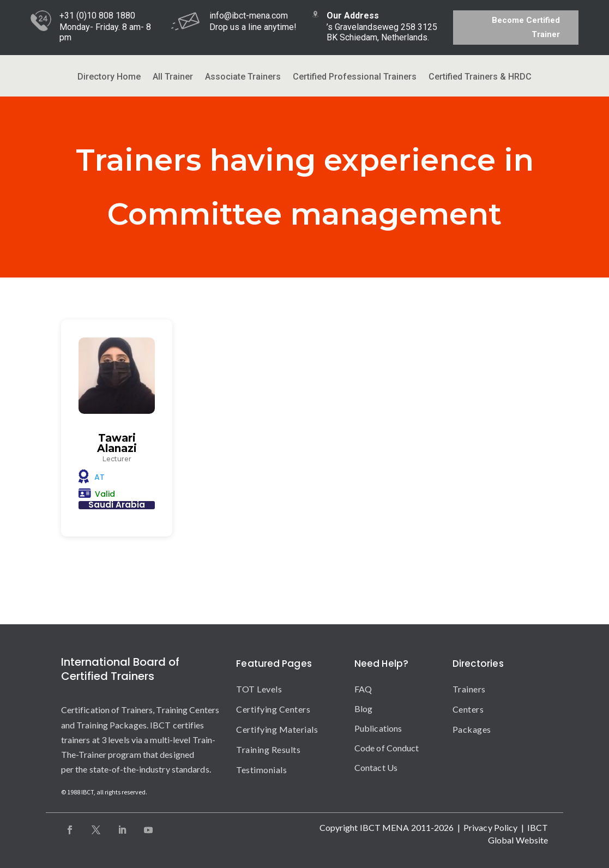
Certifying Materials (277, 729)
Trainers (469, 689)
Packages (472, 729)
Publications (378, 728)
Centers (468, 709)
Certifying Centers (273, 709)
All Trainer (173, 77)
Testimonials (261, 770)
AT (100, 477)
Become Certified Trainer (526, 27)
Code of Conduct (387, 748)
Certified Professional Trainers (355, 77)
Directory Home (109, 77)
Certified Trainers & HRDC (480, 77)
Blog (363, 709)
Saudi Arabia (117, 505)
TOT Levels (259, 689)
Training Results (268, 749)
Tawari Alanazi (117, 443)
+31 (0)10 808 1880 (97, 16)
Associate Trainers (243, 77)
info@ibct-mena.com (249, 16)
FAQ (363, 689)
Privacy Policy (490, 827)
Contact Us (376, 767)
